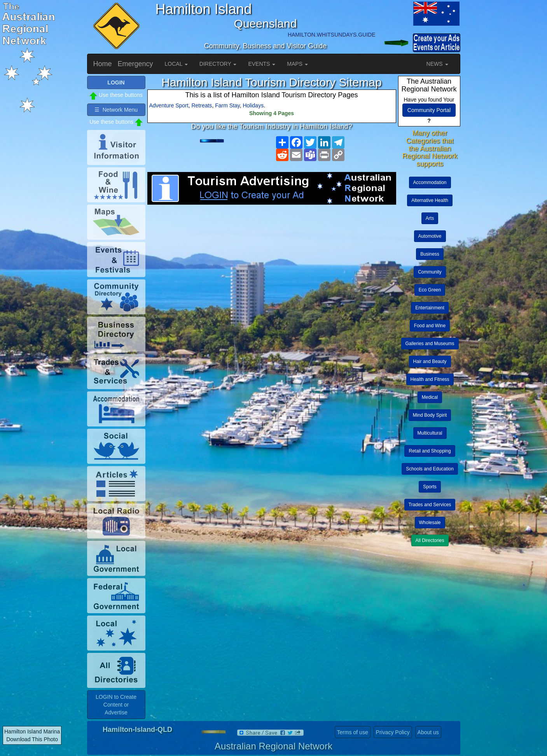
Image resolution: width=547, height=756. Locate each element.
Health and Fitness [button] (430, 379)
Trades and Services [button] (430, 505)
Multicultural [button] (430, 433)
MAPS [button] (297, 64)
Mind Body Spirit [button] (430, 415)
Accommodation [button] (430, 182)
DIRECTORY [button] (218, 64)
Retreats (202, 105)
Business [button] (430, 254)
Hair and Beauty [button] (430, 361)
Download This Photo (32, 739)
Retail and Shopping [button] (430, 451)
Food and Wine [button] (430, 326)
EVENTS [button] (262, 64)
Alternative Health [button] (430, 200)
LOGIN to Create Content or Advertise (116, 705)
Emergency (135, 64)
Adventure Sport (169, 105)
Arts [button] (430, 218)
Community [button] (430, 272)
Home (103, 64)
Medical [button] (430, 397)
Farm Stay (227, 105)
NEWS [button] (437, 64)
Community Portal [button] (429, 110)
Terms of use (353, 732)
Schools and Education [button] (430, 469)
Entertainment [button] (430, 308)
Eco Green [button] (430, 290)
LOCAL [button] (176, 64)
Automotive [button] (430, 236)
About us (428, 732)
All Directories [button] (430, 540)
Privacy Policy (393, 732)
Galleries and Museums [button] (430, 344)
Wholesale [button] (430, 523)
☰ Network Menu (116, 110)
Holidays (253, 105)
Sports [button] (430, 487)
